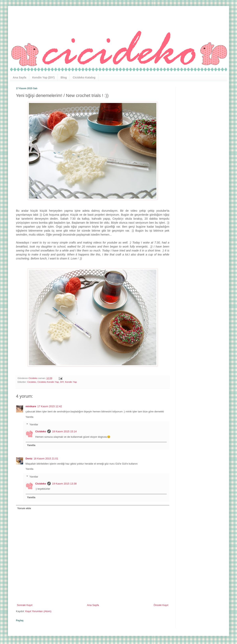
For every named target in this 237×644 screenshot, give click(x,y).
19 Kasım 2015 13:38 (64, 484)
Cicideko (32, 382)
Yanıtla (29, 417)
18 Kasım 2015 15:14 (64, 431)
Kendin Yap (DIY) (44, 77)
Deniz (29, 459)
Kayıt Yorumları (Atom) (38, 611)
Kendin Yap (71, 382)
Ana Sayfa (20, 77)
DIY (62, 382)
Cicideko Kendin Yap (48, 382)
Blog (64, 77)
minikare (31, 406)
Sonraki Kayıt (25, 605)
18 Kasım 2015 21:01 (46, 459)
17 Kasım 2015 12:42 (50, 406)
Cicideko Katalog (84, 77)
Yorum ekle (24, 508)
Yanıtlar (34, 424)
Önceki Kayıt (161, 605)
